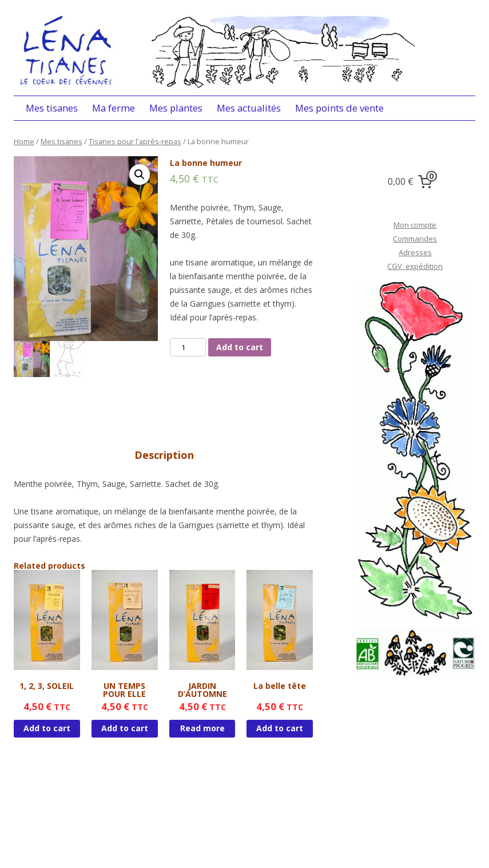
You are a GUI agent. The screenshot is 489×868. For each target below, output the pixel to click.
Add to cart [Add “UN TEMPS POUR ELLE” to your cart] (125, 728)
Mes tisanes (52, 108)
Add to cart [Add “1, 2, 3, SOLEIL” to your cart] (47, 728)
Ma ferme (114, 108)
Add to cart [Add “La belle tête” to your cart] (280, 728)
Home (24, 141)
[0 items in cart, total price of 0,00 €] (412, 182)
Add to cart (240, 347)
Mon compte (415, 225)
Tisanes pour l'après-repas (135, 141)
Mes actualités (249, 108)
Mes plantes (176, 108)
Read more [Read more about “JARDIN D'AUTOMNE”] (202, 728)
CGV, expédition (415, 266)
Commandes (415, 239)
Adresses (415, 252)
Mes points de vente (339, 108)
